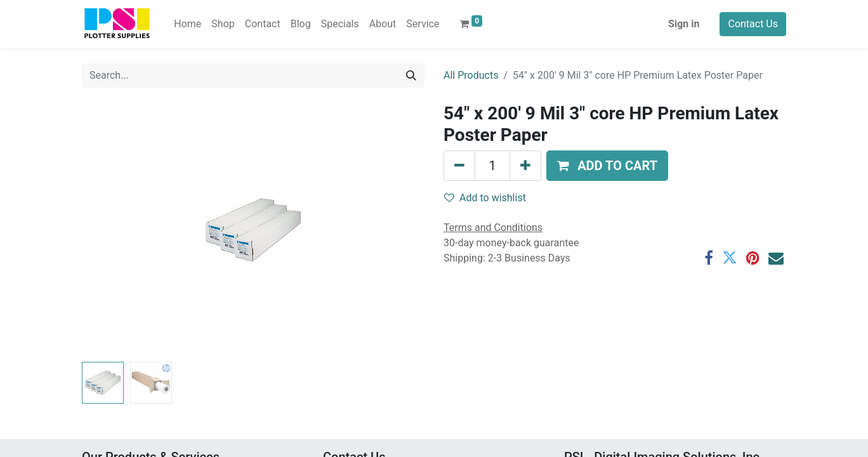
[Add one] (525, 166)
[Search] (411, 76)
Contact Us (753, 24)
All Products (471, 75)
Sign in (684, 24)
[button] (607, 166)
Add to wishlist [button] (485, 198)
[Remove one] (459, 166)
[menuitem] (187, 24)
